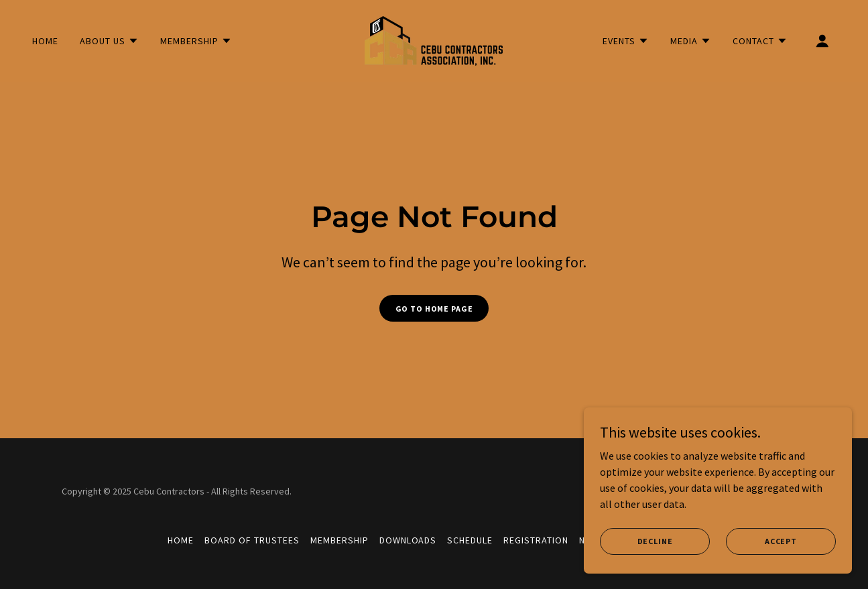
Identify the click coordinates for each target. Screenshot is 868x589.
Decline (655, 541)
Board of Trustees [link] (252, 540)
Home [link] (45, 41)
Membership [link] (339, 540)
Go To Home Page (434, 309)
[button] (109, 41)
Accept (781, 541)
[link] (434, 40)
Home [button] (181, 540)
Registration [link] (536, 540)
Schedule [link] (470, 540)
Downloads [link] (408, 540)
